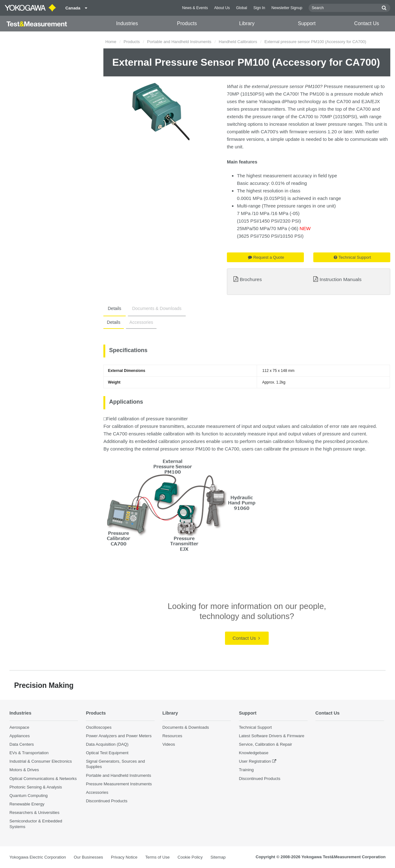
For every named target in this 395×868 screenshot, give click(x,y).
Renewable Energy (27, 804)
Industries (127, 23)
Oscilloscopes (99, 727)
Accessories (138, 322)
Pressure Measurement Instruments (119, 784)
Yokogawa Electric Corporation (38, 857)
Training (246, 770)
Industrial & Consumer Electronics (41, 762)
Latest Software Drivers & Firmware (272, 736)
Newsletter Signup (287, 8)
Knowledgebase (254, 753)
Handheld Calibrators (238, 42)
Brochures (251, 279)
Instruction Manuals (340, 279)
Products (187, 23)
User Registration (255, 762)
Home (111, 42)
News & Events (195, 8)
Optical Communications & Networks (43, 779)
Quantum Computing (29, 796)
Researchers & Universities (34, 813)
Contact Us (367, 23)
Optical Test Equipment (107, 753)
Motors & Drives (24, 770)
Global (241, 8)
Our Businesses (88, 857)
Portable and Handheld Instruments (179, 42)
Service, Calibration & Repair (265, 744)
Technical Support (352, 257)
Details (113, 308)
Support (307, 23)
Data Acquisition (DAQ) (107, 744)
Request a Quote (266, 257)
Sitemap (218, 857)
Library (247, 23)
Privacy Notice (124, 857)
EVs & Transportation (29, 753)
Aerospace (19, 727)
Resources (172, 736)
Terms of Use (157, 857)
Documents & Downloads (151, 308)
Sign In (259, 8)
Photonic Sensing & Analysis (36, 787)
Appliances (20, 736)
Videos (169, 744)
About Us (222, 8)
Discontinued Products (107, 801)
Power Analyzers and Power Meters (119, 736)
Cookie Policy (190, 857)
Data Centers (22, 744)
